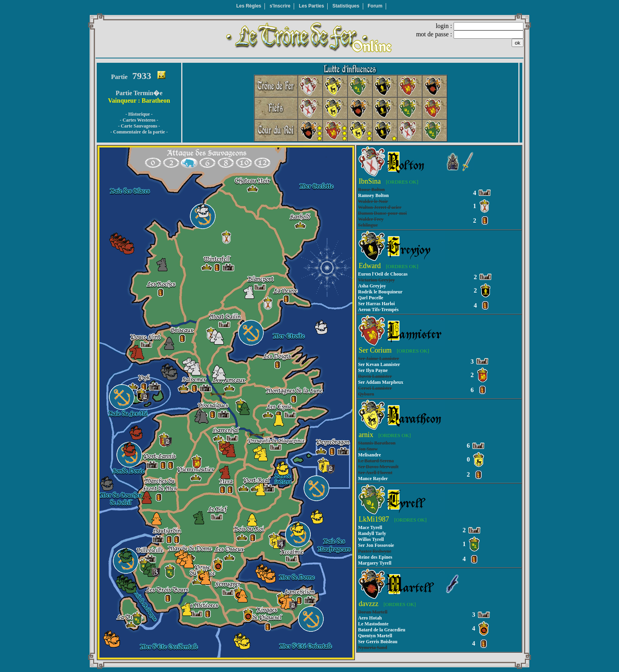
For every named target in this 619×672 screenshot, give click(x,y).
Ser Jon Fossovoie (376, 545)
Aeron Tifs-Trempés (378, 310)
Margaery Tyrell (375, 563)
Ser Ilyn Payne (373, 370)
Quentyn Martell (375, 636)
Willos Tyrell (371, 539)
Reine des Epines (375, 557)
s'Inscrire (280, 6)
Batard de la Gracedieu (382, 630)
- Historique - (139, 114)
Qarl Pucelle (371, 298)
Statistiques (346, 6)
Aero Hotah (370, 618)
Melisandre (370, 455)
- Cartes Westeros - (139, 120)
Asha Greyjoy (372, 286)
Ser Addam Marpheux (381, 382)
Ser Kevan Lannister (379, 364)
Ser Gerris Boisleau (378, 642)
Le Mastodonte (373, 624)
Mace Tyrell (370, 527)
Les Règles (249, 6)
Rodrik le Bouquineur (380, 292)
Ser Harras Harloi (376, 304)
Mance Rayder (373, 479)
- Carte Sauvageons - (139, 126)
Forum (375, 6)
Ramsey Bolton (373, 195)
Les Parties (311, 6)
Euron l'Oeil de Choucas (383, 274)
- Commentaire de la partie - (139, 132)
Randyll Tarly (372, 533)
